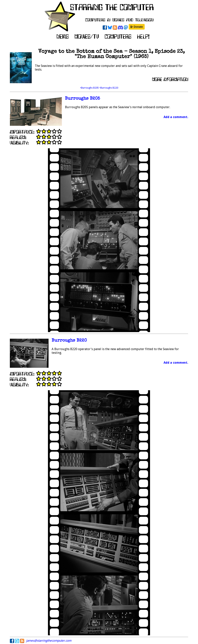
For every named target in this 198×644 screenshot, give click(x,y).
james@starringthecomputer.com (49, 641)
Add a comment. (176, 117)
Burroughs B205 (82, 99)
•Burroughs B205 (90, 88)
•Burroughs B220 (109, 88)
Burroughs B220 (69, 341)
